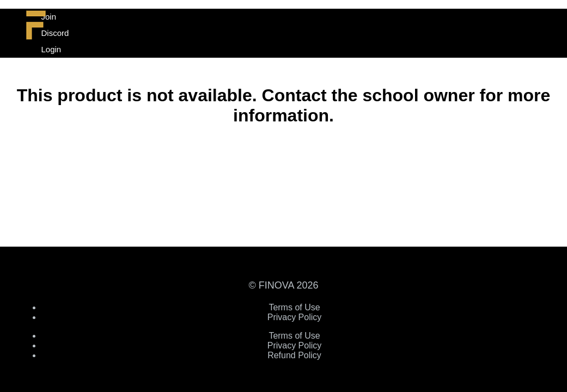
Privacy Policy (295, 317)
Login (51, 49)
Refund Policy (294, 355)
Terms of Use (294, 307)
